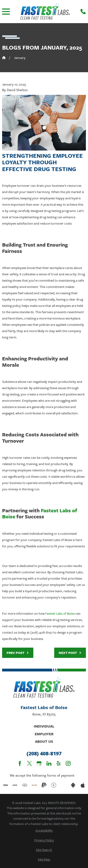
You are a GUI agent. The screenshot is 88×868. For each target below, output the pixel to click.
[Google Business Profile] (39, 763)
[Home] (45, 12)
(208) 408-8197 (44, 754)
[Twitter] (29, 763)
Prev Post (18, 653)
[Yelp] (59, 763)
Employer (44, 734)
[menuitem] (44, 830)
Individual (44, 726)
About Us (44, 741)
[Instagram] (68, 763)
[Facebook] (20, 763)
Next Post (70, 653)
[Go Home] (4, 58)
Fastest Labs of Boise (60, 613)
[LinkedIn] (49, 763)
